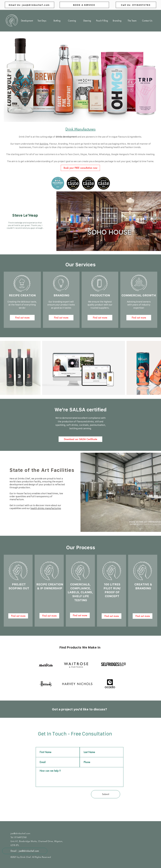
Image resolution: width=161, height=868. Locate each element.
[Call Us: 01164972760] (136, 5)
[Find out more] (22, 318)
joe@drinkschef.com (20, 833)
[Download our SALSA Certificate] (80, 439)
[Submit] (106, 794)
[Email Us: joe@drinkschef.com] (30, 5)
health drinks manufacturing (46, 508)
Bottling (44, 144)
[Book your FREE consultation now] (80, 168)
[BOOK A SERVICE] (84, 5)
